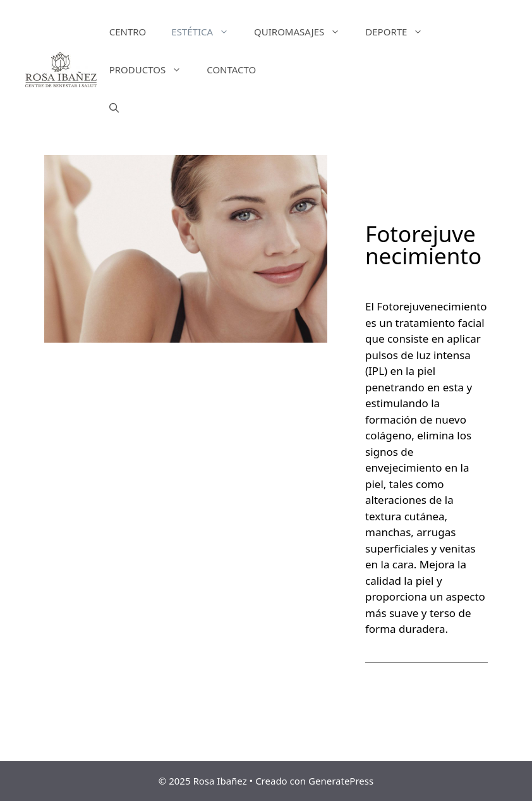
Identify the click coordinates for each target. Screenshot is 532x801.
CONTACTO (231, 70)
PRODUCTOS (152, 70)
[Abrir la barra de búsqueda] (114, 107)
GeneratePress (341, 781)
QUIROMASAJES (303, 32)
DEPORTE (400, 32)
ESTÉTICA (206, 32)
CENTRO (128, 32)
